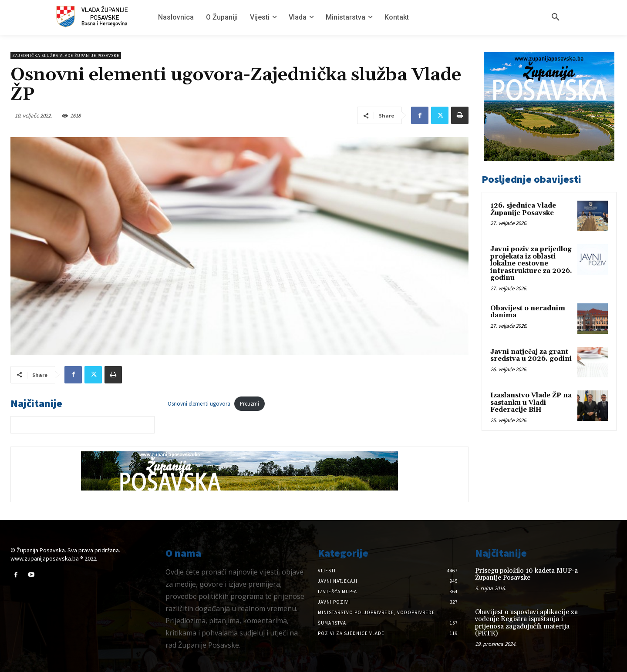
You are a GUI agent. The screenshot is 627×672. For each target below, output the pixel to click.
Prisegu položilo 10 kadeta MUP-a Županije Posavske (526, 575)
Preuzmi (249, 403)
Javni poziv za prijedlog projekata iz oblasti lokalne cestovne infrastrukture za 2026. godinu (531, 264)
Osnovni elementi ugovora (199, 403)
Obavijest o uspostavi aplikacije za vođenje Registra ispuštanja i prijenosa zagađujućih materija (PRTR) (526, 623)
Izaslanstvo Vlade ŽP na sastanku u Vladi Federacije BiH (531, 403)
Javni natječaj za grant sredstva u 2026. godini (531, 356)
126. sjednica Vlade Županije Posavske (523, 209)
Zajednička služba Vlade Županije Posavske (66, 55)
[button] (556, 17)
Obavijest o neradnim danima (528, 312)
